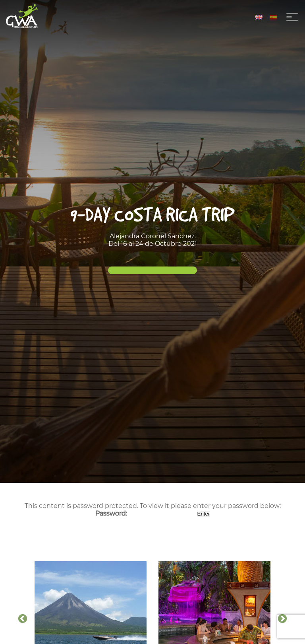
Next (282, 619)
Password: (146, 513)
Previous (23, 619)
